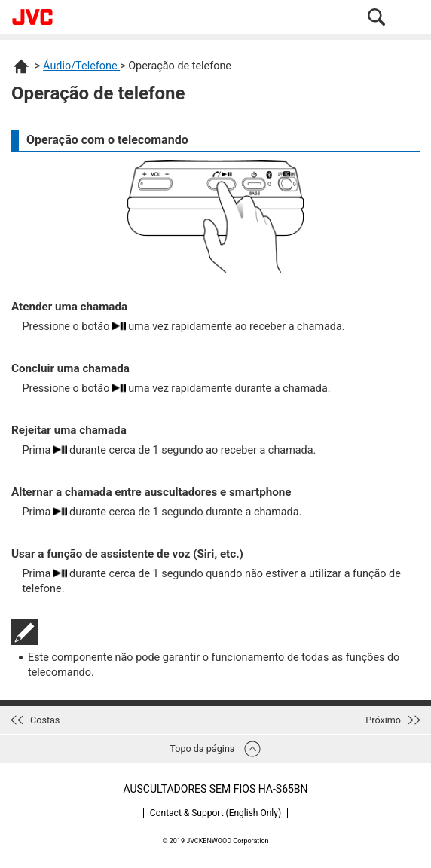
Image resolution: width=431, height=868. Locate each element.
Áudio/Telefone (81, 66)
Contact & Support (215, 813)
